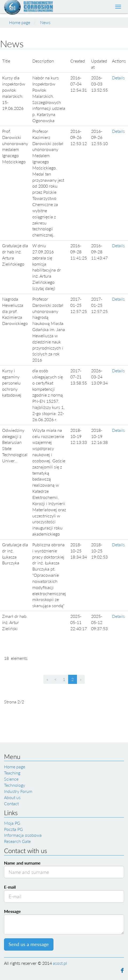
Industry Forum (18, 791)
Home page (20, 22)
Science (11, 779)
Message (12, 911)
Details (118, 78)
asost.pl (60, 963)
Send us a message (29, 944)
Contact (11, 803)
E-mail (10, 887)
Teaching (12, 773)
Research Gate (17, 841)
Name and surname (22, 863)
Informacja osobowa (23, 835)
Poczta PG (13, 829)
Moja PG (12, 823)
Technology (15, 785)
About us (12, 797)
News (45, 22)
